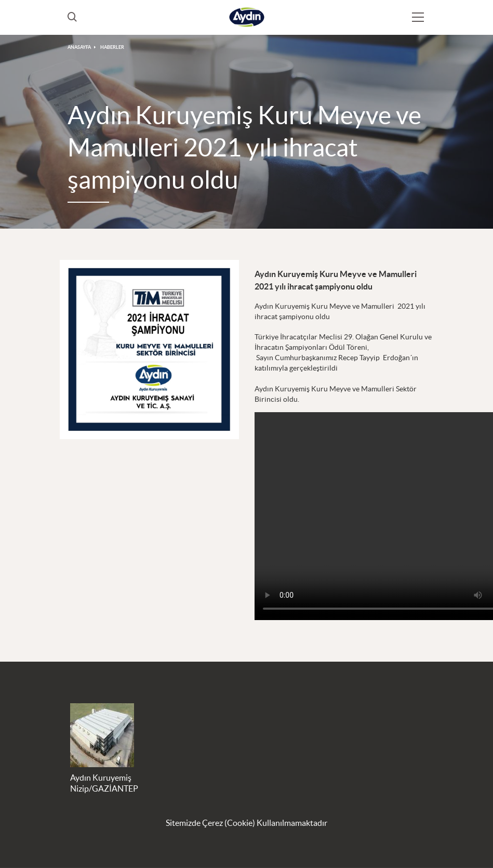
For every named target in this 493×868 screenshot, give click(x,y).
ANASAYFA (79, 47)
